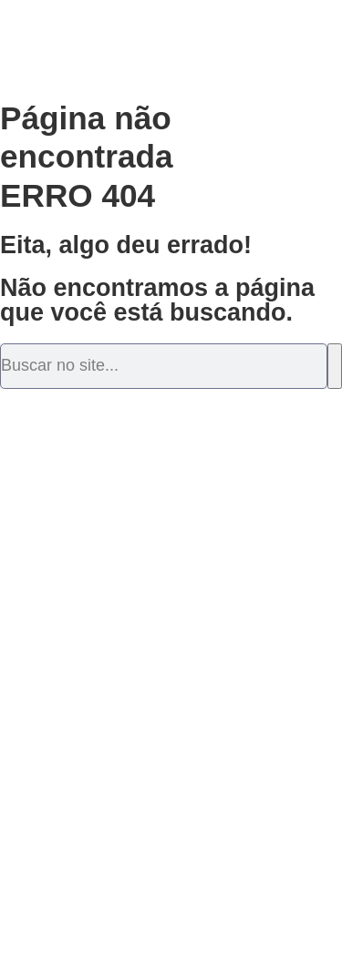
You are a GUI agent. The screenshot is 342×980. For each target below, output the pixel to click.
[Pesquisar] (335, 366)
